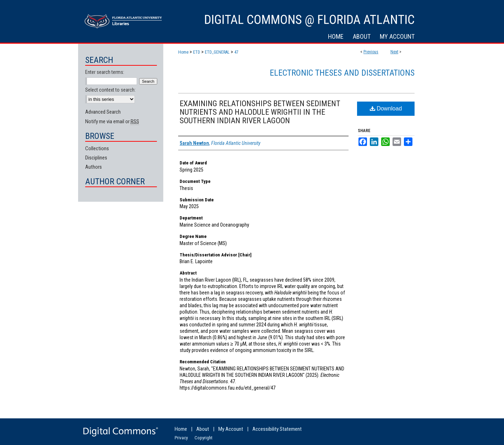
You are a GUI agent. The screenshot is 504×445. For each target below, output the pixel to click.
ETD (197, 52)
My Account (231, 429)
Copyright (204, 438)
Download (386, 108)
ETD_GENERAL (217, 52)
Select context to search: (110, 90)
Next (394, 52)
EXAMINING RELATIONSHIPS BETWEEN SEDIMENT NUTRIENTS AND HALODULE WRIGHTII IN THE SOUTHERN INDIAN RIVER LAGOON (260, 112)
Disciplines (96, 158)
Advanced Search (103, 112)
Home (183, 52)
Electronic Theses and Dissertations (342, 73)
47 (236, 52)
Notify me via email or (112, 121)
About (203, 429)
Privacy (181, 438)
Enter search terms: (105, 72)
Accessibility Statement (277, 429)
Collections (97, 148)
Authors (94, 167)
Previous (371, 52)
